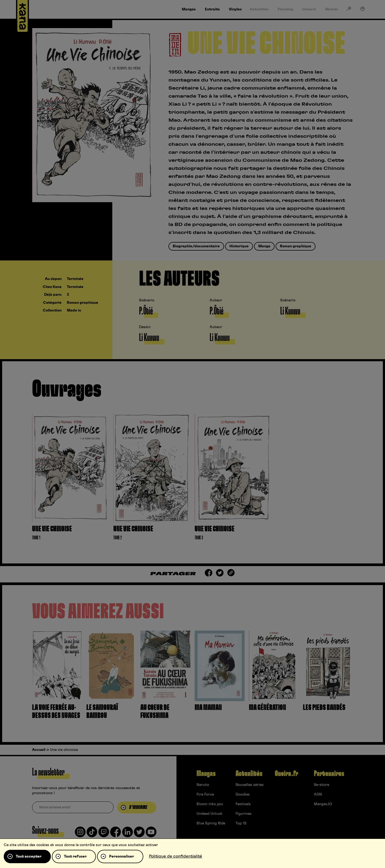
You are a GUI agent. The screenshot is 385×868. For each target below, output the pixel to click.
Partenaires (329, 774)
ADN (318, 794)
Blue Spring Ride (211, 823)
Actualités (249, 774)
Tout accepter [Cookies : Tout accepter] (29, 857)
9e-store (322, 785)
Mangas (206, 774)
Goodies (243, 794)
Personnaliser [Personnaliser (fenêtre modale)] (122, 857)
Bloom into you (210, 804)
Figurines (244, 814)
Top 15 (241, 823)
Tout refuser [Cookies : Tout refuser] (75, 857)
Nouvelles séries (250, 785)
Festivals (243, 804)
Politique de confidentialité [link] (176, 856)
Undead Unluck (209, 814)
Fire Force (205, 794)
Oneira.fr (286, 774)
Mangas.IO (323, 804)
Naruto (203, 785)
